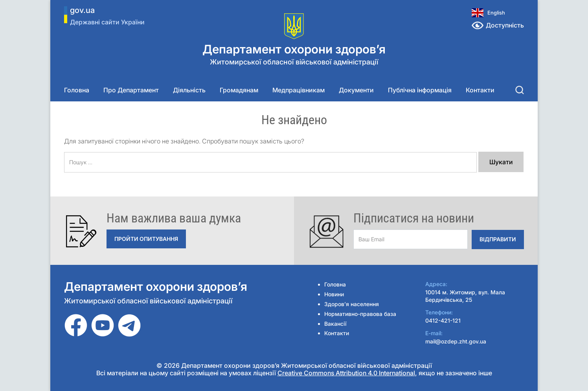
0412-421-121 (443, 320)
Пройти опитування (146, 239)
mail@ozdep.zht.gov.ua (456, 341)
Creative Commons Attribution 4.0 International (346, 373)
